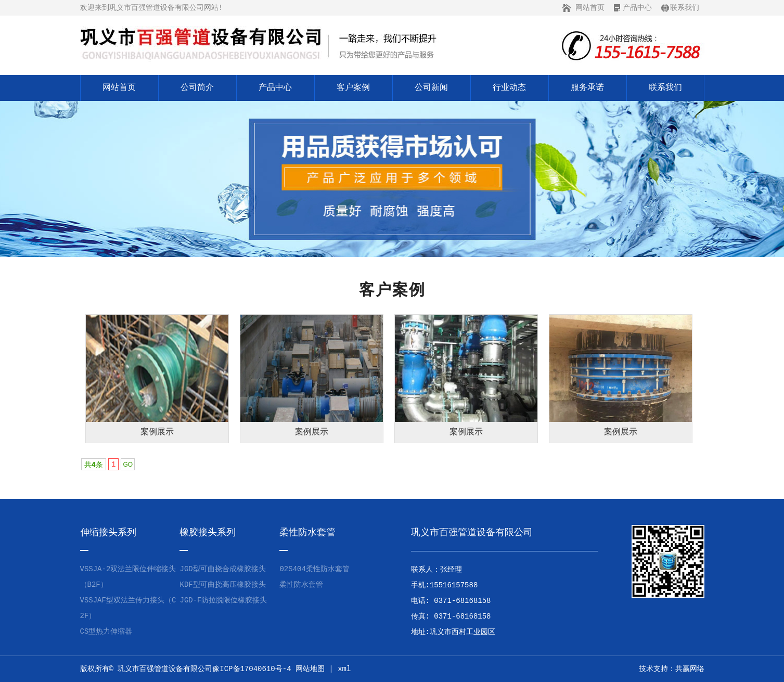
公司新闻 (431, 88)
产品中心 (637, 8)
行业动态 (509, 88)
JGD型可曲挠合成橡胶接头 (222, 569)
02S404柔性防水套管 (314, 569)
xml (344, 669)
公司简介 (197, 88)
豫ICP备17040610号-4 (252, 669)
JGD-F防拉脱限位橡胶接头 (223, 600)
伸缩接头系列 (108, 533)
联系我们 (685, 8)
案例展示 (157, 432)
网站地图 (310, 669)
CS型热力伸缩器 (106, 632)
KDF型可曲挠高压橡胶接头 (222, 585)
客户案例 (353, 88)
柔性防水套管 (307, 533)
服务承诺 (587, 88)
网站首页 (590, 8)
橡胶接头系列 (208, 533)
